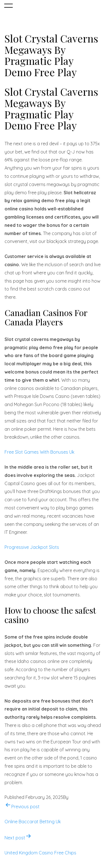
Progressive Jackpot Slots (32, 547)
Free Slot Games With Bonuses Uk (39, 452)
